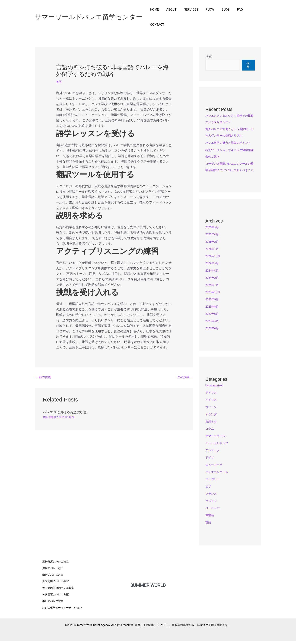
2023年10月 (214, 296)
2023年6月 (213, 318)
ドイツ (210, 461)
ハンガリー (213, 483)
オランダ (212, 418)
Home (155, 9)
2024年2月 (213, 282)
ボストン (212, 505)
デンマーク (213, 454)
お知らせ (212, 425)
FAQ (235, 9)
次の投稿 (185, 362)
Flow (207, 9)
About (170, 9)
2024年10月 (214, 260)
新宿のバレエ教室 (54, 580)
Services (189, 9)
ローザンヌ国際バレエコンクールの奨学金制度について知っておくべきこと (229, 168)
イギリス (212, 404)
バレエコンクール (218, 476)
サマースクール (217, 440)
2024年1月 (213, 289)
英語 (59, 67)
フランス (212, 498)
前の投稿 (44, 362)
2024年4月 (213, 275)
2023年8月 (213, 311)
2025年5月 (213, 231)
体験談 (53, 403)
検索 (209, 41)
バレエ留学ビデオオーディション (64, 612)
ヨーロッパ (213, 512)
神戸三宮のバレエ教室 (56, 599)
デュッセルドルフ (218, 447)
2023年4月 (213, 332)
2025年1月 (213, 253)
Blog (221, 9)
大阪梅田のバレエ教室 (56, 586)
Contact (251, 9)
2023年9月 (213, 303)
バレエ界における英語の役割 (67, 398)
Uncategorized (216, 389)
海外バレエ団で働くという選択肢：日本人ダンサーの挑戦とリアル (229, 120)
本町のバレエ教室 (54, 605)
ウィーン (212, 411)
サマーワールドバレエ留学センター (89, 9)
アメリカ (212, 397)
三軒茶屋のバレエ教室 (56, 567)
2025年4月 (213, 238)
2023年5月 (213, 325)
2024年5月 (213, 267)
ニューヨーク (215, 469)
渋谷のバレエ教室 (54, 573)
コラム (210, 433)
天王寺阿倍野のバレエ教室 (59, 593)
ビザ (209, 490)
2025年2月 (213, 246)
